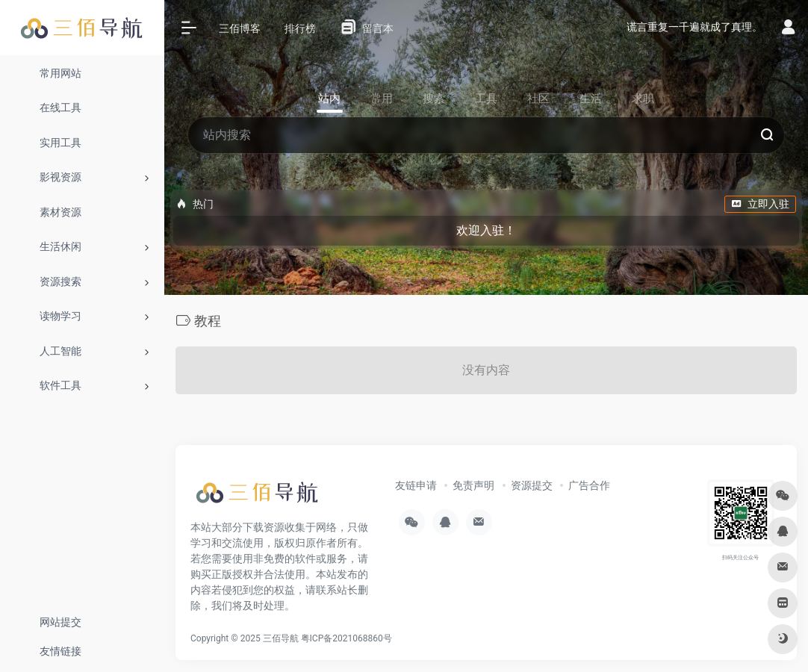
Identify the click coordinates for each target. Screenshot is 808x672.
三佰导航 (281, 638)
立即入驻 (760, 204)
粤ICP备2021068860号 (346, 638)
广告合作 (589, 485)
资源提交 (532, 485)
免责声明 (473, 485)
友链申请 (416, 485)
